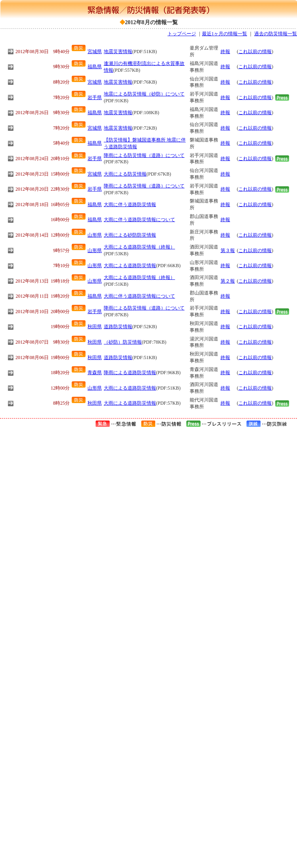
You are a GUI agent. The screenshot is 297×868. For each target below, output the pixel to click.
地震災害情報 (118, 52)
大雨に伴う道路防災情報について (139, 220)
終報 (225, 52)
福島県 (95, 67)
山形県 (95, 235)
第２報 (228, 281)
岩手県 (95, 98)
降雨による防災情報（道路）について (144, 155)
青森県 (95, 373)
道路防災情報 (118, 327)
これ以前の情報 (255, 52)
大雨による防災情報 (125, 174)
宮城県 (95, 52)
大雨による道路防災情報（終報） (139, 247)
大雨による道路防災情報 (130, 266)
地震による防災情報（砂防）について (144, 94)
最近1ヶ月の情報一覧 (225, 34)
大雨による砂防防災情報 (130, 235)
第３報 (228, 250)
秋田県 (95, 327)
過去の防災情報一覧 (276, 34)
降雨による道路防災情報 (130, 373)
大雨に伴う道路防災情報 (130, 205)
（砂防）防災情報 (123, 342)
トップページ (182, 34)
